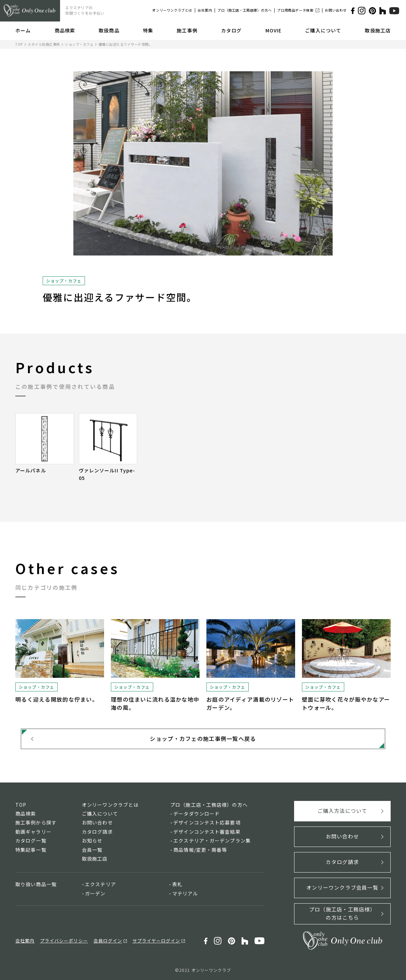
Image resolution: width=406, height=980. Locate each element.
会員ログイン (108, 941)
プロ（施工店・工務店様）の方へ (244, 10)
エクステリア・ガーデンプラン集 (212, 840)
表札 (177, 884)
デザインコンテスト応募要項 (207, 822)
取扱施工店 (378, 30)
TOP (19, 44)
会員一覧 (92, 850)
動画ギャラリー (33, 832)
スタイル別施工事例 (44, 44)
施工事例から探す (36, 822)
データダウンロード (197, 814)
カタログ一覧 (31, 840)
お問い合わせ (336, 10)
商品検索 (65, 30)
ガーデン (95, 893)
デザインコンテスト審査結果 (207, 832)
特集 (148, 30)
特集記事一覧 (31, 850)
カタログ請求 (97, 832)
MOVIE (274, 30)
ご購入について (323, 30)
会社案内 (205, 10)
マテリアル (185, 893)
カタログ (231, 30)
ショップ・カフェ (79, 44)
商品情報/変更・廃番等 (200, 850)
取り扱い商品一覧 (36, 884)
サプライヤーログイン (156, 941)
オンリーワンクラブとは (172, 10)
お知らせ (92, 840)
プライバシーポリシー (64, 941)
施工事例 (187, 30)
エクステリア (100, 884)
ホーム (23, 30)
